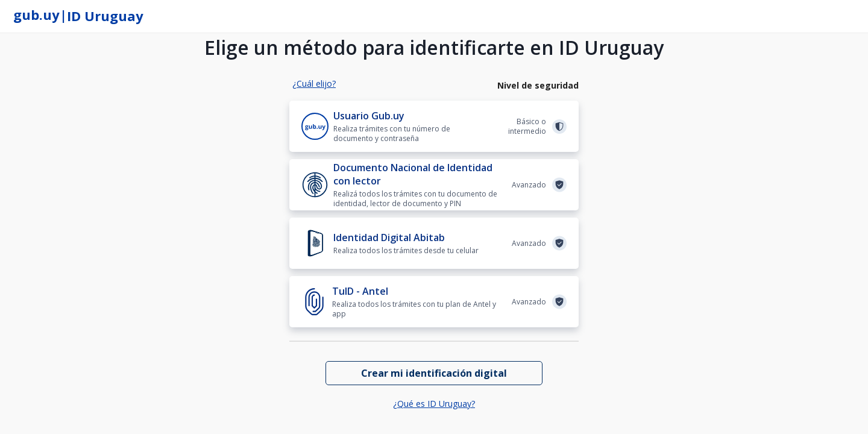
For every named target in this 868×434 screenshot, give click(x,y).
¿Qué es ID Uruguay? (434, 404)
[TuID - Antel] (434, 302)
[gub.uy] (36, 17)
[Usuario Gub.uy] (434, 126)
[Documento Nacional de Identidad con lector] (434, 185)
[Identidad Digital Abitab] (434, 243)
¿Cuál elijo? (314, 83)
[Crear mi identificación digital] (434, 373)
